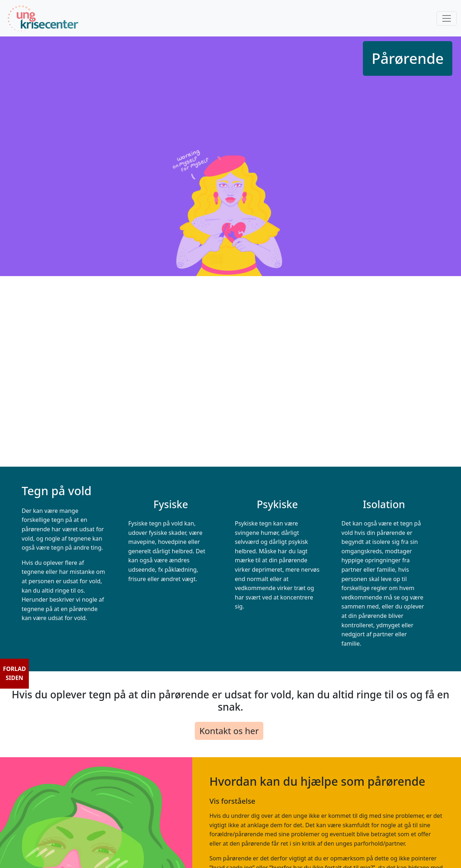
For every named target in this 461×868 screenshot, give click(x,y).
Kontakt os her (229, 731)
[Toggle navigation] (447, 18)
